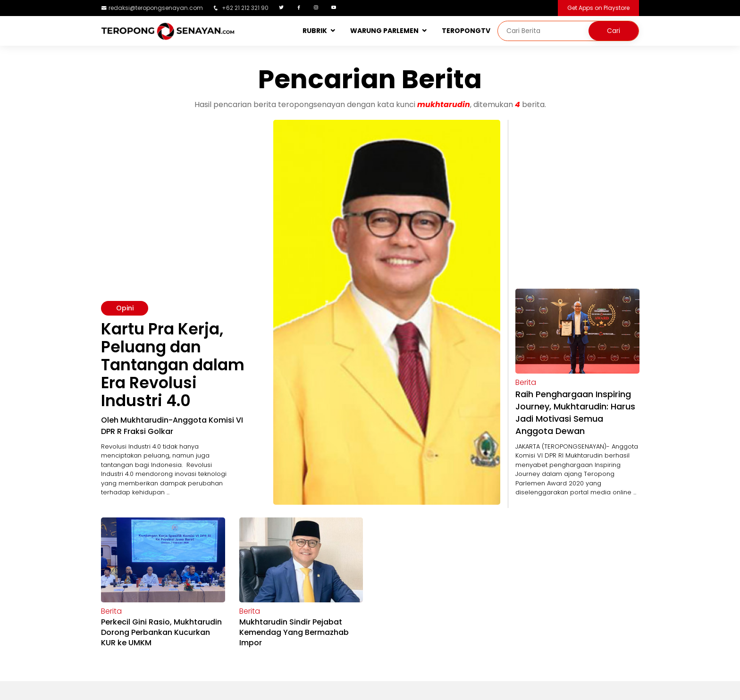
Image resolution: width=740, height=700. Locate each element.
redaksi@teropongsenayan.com (156, 8)
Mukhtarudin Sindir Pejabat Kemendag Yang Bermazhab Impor (294, 632)
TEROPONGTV (466, 31)
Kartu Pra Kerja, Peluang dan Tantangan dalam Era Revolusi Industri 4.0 (173, 365)
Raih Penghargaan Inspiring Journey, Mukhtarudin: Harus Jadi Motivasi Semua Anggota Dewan (575, 412)
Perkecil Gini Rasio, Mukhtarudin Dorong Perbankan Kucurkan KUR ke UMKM (161, 632)
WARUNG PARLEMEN (384, 31)
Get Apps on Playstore (598, 8)
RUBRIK (315, 31)
